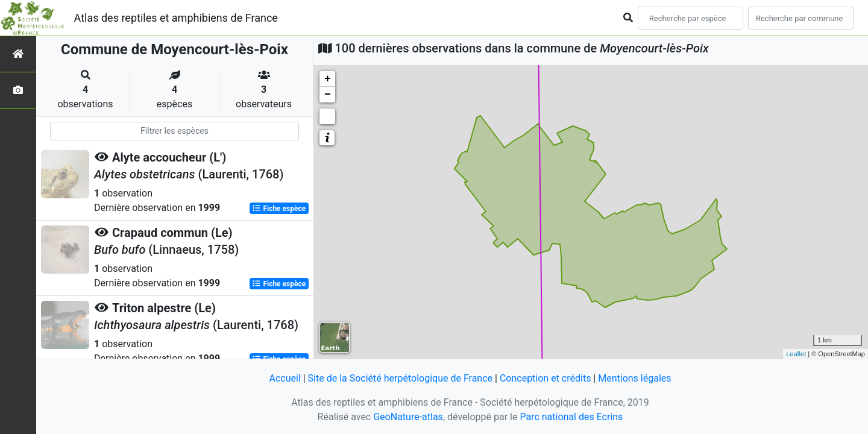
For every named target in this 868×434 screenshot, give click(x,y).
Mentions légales (634, 378)
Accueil (285, 378)
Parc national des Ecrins (571, 417)
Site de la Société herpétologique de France (400, 378)
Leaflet (796, 354)
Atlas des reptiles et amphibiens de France (176, 18)
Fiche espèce (279, 209)
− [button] (328, 95)
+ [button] (328, 79)
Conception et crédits (546, 378)
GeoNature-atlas (408, 417)
